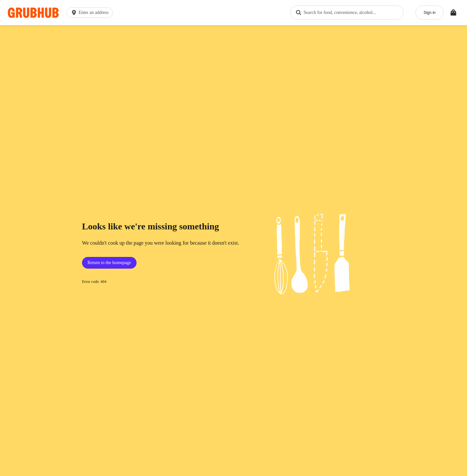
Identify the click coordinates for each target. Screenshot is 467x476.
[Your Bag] (453, 13)
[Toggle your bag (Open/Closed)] (453, 13)
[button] (91, 13)
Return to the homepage (109, 263)
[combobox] (347, 13)
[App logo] (33, 13)
